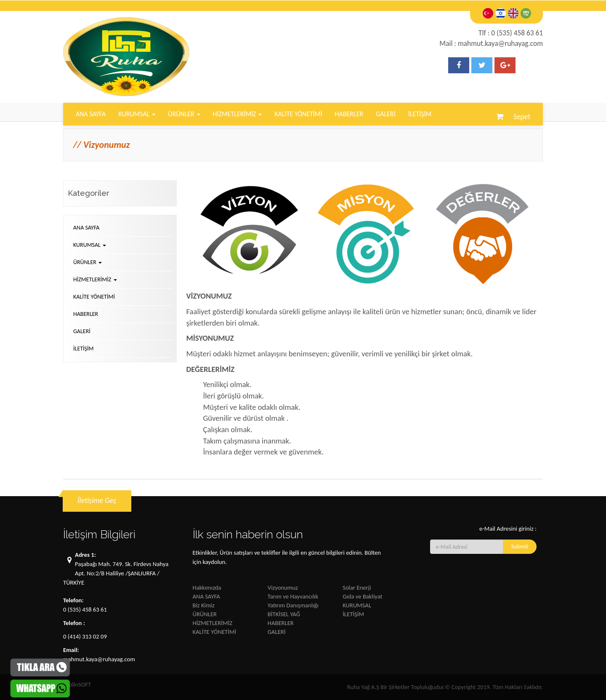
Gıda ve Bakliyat (362, 596)
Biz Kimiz (204, 605)
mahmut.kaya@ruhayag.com (99, 659)
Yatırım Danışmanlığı (293, 605)
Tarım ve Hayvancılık (293, 596)
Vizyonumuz (283, 588)
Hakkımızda (207, 588)
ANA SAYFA (91, 114)
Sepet (520, 117)
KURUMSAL (137, 114)
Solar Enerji (357, 588)
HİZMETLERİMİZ (238, 114)
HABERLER (349, 114)
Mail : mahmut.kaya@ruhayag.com (491, 43)
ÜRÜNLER (184, 114)
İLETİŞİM (420, 114)
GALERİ (386, 114)
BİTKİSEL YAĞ (284, 614)
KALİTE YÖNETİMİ (298, 114)
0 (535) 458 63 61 (85, 609)
